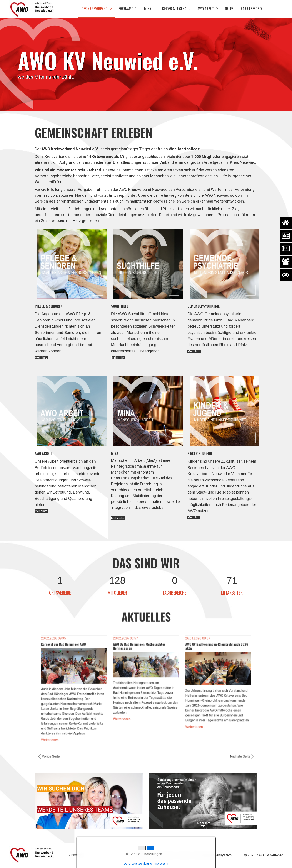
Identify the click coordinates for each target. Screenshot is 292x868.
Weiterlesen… (62, 734)
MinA (148, 9)
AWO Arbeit (206, 9)
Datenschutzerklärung (138, 864)
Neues (229, 9)
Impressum (161, 864)
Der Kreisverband (95, 9)
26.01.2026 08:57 (191, 644)
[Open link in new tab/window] (89, 801)
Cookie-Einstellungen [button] (144, 854)
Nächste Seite (229, 748)
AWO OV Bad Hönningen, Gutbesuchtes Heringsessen (140, 651)
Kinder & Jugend (174, 9)
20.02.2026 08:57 (128, 644)
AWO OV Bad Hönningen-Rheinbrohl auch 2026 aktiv (208, 651)
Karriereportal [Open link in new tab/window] (252, 9)
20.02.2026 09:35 (65, 644)
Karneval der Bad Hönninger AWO (73, 650)
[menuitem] (96, 9)
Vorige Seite (62, 748)
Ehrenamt (126, 9)
